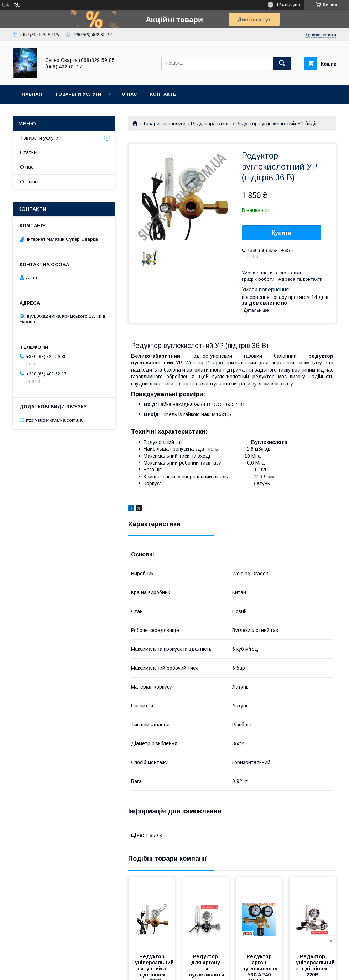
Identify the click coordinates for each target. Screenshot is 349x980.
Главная (31, 94)
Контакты (164, 94)
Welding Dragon (204, 363)
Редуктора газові (211, 124)
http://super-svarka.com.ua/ (55, 420)
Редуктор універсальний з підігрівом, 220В (316, 966)
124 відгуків (288, 5)
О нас (129, 94)
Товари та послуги (164, 124)
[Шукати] (282, 63)
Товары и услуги (78, 94)
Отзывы (29, 182)
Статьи (28, 152)
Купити (282, 233)
